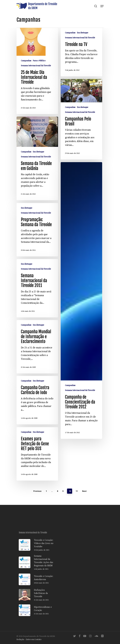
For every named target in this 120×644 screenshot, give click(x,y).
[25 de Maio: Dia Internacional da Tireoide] (37, 71)
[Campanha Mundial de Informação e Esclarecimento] (37, 351)
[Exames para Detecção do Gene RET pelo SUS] (37, 458)
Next (84, 491)
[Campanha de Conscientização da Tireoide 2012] (81, 305)
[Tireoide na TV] (81, 52)
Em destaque (83, 33)
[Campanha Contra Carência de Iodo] (37, 404)
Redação (20, 639)
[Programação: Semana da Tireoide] (37, 234)
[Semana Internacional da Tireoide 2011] (37, 292)
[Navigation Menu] (102, 6)
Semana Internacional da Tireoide (36, 66)
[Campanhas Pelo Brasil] (81, 123)
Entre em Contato (34, 639)
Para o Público (39, 61)
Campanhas (26, 61)
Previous (37, 491)
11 (77, 491)
